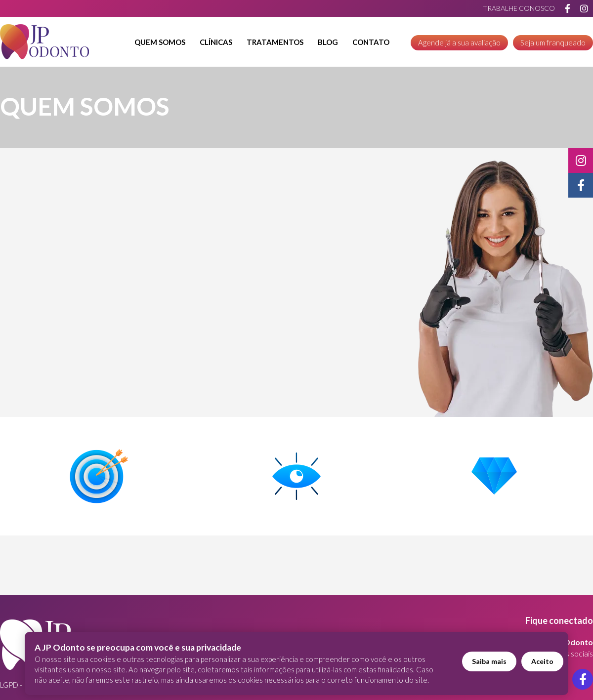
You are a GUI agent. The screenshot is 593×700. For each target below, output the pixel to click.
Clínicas (216, 42)
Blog (328, 42)
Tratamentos (275, 42)
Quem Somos (160, 42)
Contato (371, 42)
